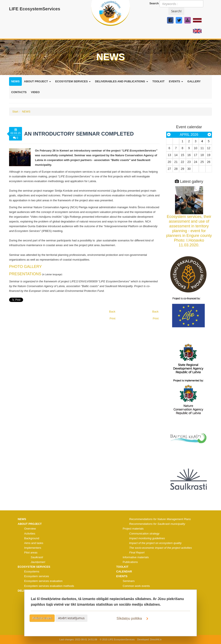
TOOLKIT (159, 81)
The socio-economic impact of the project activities (161, 548)
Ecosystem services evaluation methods (49, 586)
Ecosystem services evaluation (43, 581)
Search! (176, 11)
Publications (130, 562)
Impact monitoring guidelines (147, 538)
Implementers (33, 548)
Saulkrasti (37, 557)
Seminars (129, 581)
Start (15, 112)
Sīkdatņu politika (133, 619)
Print (156, 318)
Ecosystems (32, 571)
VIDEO (35, 92)
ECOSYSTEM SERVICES (73, 81)
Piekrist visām (42, 618)
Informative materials (136, 557)
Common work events (136, 586)
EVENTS (176, 81)
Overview (30, 529)
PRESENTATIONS (25, 274)
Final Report (137, 553)
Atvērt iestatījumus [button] (71, 618)
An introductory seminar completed (79, 134)
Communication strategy (144, 534)
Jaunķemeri (38, 562)
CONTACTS (19, 92)
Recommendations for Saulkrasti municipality (157, 524)
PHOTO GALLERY (25, 267)
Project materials (133, 529)
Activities (30, 534)
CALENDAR (124, 571)
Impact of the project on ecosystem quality (155, 543)
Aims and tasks (34, 543)
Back (155, 312)
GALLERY (194, 81)
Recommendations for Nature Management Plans (160, 519)
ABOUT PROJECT (37, 81)
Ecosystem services (37, 576)
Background (32, 538)
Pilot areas (31, 553)
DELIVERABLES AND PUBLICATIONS (121, 81)
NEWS (15, 81)
